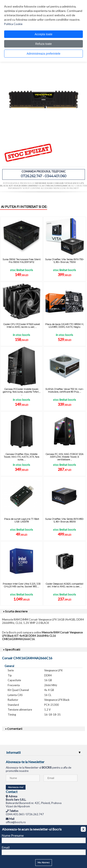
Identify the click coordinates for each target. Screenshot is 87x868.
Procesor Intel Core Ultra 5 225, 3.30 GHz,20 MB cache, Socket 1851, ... (22, 585)
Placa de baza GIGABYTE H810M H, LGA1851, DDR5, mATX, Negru (64, 326)
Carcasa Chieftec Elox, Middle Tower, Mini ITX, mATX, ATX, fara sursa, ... (21, 457)
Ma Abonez (44, 862)
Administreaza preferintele (43, 54)
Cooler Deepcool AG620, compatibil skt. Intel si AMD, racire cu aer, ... (64, 585)
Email (6, 847)
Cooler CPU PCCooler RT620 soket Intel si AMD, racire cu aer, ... (22, 326)
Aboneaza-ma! (16, 787)
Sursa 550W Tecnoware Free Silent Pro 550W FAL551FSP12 (21, 261)
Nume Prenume (13, 835)
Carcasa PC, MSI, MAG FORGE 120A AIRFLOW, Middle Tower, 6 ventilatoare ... (65, 457)
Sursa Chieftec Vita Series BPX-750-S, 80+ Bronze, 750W (64, 261)
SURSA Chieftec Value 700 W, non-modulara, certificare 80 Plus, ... (64, 390)
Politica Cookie (13, 24)
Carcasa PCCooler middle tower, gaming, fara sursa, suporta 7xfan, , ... (21, 392)
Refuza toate (43, 44)
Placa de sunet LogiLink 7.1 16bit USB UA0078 (22, 520)
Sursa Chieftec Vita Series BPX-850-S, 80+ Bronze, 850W (64, 520)
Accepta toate (44, 34)
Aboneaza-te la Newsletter (25, 762)
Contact (12, 792)
